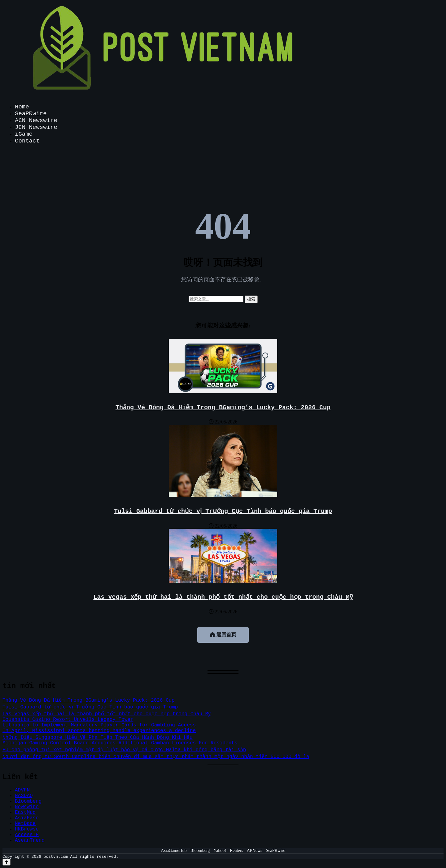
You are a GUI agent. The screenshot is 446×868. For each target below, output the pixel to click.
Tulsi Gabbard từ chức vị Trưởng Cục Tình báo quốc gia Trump (223, 511)
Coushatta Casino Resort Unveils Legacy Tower (68, 720)
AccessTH (27, 835)
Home (22, 107)
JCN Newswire (36, 127)
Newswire (27, 807)
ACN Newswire (36, 121)
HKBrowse (27, 829)
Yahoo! (220, 850)
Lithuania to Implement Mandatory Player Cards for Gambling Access (99, 725)
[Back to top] (7, 862)
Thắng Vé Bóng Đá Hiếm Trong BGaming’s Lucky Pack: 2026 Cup (223, 408)
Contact (27, 141)
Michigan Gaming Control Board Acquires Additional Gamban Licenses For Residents (120, 743)
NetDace (25, 824)
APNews (255, 850)
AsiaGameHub (174, 850)
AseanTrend (30, 840)
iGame (24, 134)
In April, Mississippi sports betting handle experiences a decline (99, 731)
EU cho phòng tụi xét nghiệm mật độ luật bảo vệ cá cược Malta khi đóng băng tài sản (124, 750)
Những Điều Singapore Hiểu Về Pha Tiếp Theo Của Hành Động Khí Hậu (98, 738)
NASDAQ (24, 796)
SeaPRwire (31, 114)
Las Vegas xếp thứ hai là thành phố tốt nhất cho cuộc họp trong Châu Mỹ (223, 597)
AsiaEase (27, 818)
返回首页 (223, 635)
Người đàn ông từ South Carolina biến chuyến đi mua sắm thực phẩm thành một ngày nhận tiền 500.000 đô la (156, 757)
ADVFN (22, 790)
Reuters (236, 850)
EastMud (25, 813)
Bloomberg (28, 801)
